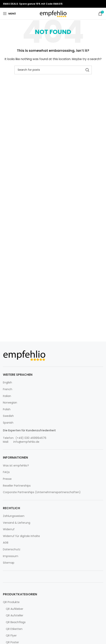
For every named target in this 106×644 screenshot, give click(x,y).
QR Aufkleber (15, 609)
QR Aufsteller (15, 616)
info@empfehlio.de (26, 442)
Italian (7, 396)
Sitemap (9, 563)
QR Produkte (11, 602)
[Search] (53, 70)
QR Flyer (11, 636)
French (8, 389)
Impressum (11, 556)
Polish (7, 409)
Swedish (8, 416)
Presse (7, 479)
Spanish (8, 423)
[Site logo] (53, 13)
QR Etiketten (14, 629)
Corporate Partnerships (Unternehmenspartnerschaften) (42, 492)
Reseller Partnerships (17, 486)
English (7, 383)
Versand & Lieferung (17, 523)
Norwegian (10, 403)
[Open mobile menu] (9, 14)
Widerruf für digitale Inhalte (21, 536)
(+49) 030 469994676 (31, 438)
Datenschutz (12, 549)
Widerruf (9, 529)
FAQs (6, 472)
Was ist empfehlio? (16, 466)
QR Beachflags (16, 622)
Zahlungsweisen (14, 516)
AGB (6, 543)
